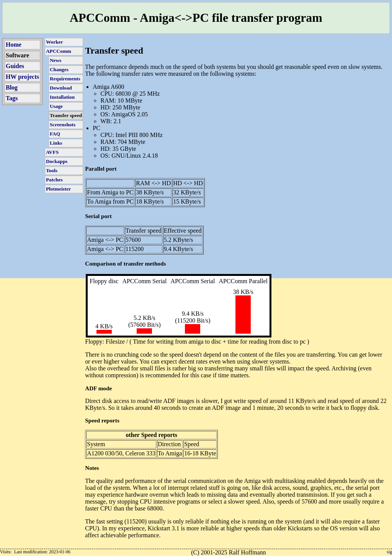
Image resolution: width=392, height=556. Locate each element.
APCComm (59, 51)
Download (61, 88)
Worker (54, 42)
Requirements (65, 79)
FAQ (55, 134)
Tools (52, 170)
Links (56, 143)
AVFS (52, 152)
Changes (59, 69)
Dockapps (57, 161)
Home (14, 45)
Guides (15, 66)
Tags (12, 98)
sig (389, 552)
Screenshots (63, 125)
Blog (12, 87)
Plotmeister (58, 189)
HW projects (22, 77)
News (56, 60)
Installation (62, 97)
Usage (56, 106)
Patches (54, 180)
